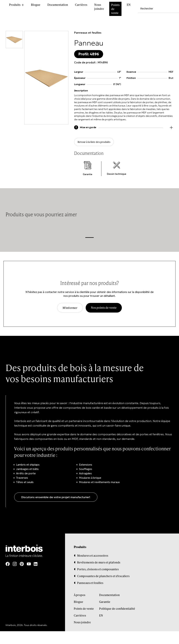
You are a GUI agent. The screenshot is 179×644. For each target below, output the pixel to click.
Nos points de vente (104, 309)
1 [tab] (89, 239)
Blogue (36, 5)
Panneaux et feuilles (88, 33)
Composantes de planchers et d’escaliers (103, 578)
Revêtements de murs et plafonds (99, 564)
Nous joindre (99, 7)
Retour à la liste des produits (96, 143)
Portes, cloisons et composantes (98, 571)
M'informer (70, 309)
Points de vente (115, 9)
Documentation (58, 5)
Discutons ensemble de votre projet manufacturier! (56, 499)
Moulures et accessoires (93, 557)
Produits (15, 5)
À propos (80, 596)
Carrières (81, 5)
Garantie (105, 603)
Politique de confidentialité (117, 610)
